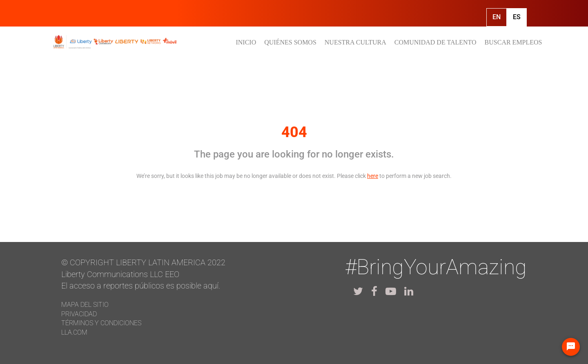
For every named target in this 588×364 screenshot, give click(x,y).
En (497, 17)
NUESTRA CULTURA (355, 42)
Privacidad (79, 314)
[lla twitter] (358, 291)
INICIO (246, 42)
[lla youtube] (391, 291)
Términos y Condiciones (101, 323)
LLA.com (74, 332)
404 (294, 132)
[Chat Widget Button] (571, 347)
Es (517, 17)
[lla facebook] (374, 291)
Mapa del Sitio (85, 305)
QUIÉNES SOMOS (290, 42)
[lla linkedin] (409, 291)
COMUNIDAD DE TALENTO (435, 42)
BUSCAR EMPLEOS (513, 42)
